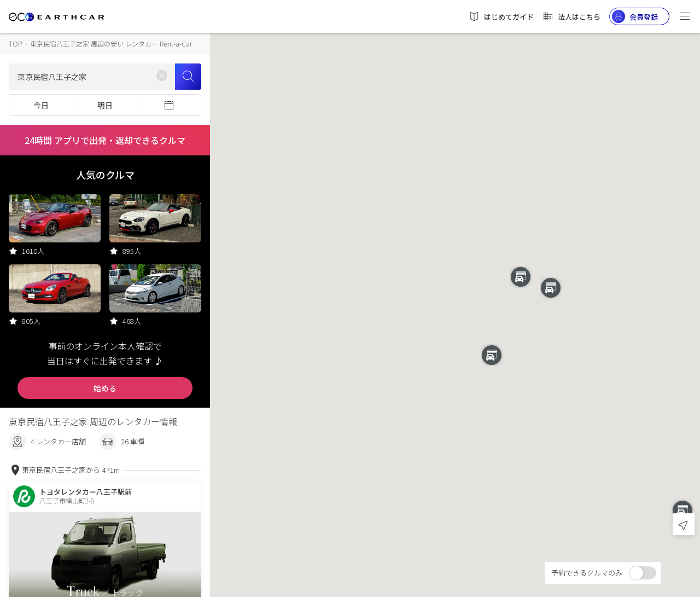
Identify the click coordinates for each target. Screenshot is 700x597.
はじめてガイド (501, 16)
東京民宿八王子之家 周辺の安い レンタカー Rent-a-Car (111, 44)
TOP (15, 44)
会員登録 (635, 16)
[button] (455, 289)
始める (105, 388)
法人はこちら (571, 16)
